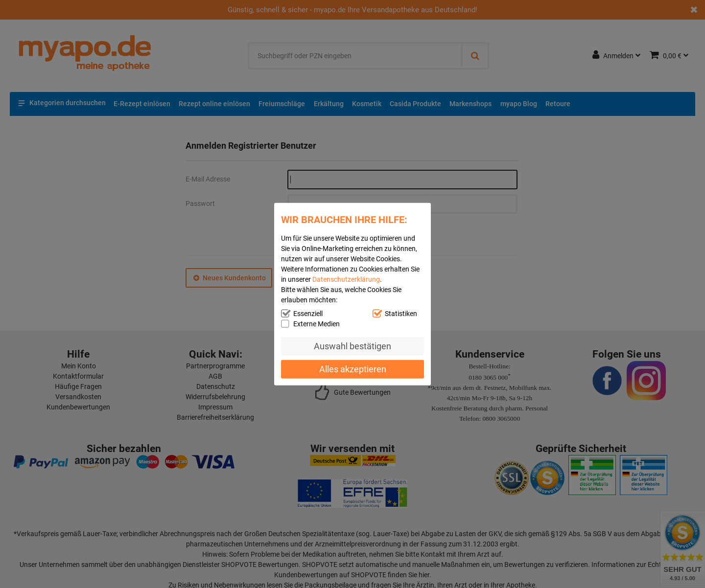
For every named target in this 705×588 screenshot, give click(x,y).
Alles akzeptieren (353, 369)
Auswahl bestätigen (352, 346)
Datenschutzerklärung (346, 279)
